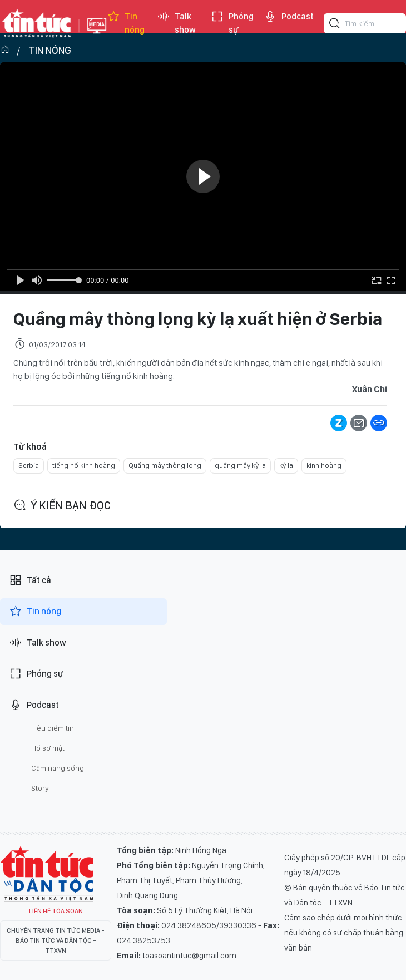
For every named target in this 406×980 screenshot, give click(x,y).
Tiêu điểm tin (53, 728)
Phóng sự (232, 23)
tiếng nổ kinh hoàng (84, 466)
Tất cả (30, 580)
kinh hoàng (324, 466)
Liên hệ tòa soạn (56, 911)
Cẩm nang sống (58, 768)
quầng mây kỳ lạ (240, 466)
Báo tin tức (37, 23)
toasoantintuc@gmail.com (189, 956)
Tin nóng (126, 23)
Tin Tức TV (47, 874)
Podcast (289, 17)
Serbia (29, 466)
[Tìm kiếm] (335, 25)
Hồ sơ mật (48, 748)
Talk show (176, 23)
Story (40, 788)
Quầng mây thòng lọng (165, 466)
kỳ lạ (286, 466)
